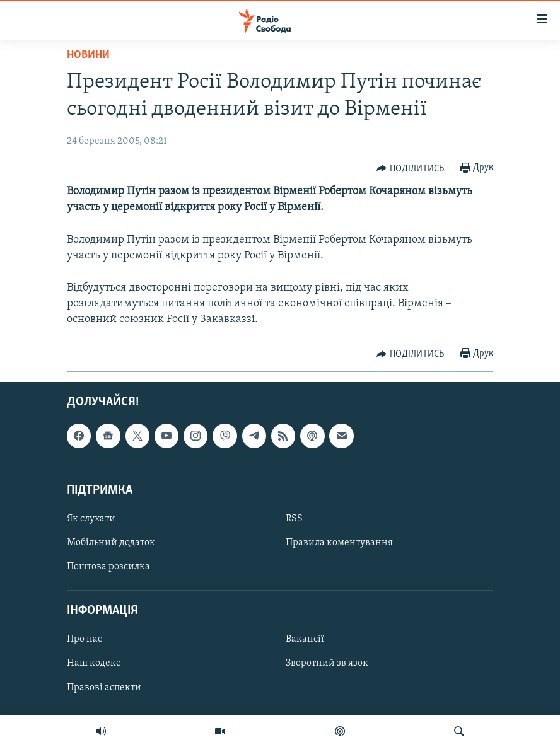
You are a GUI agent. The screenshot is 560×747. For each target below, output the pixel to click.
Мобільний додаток (111, 543)
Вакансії (305, 640)
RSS (294, 519)
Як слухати (91, 519)
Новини (88, 55)
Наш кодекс (94, 664)
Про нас (85, 640)
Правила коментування (339, 543)
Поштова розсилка (108, 567)
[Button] (410, 168)
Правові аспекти (104, 688)
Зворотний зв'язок (327, 664)
